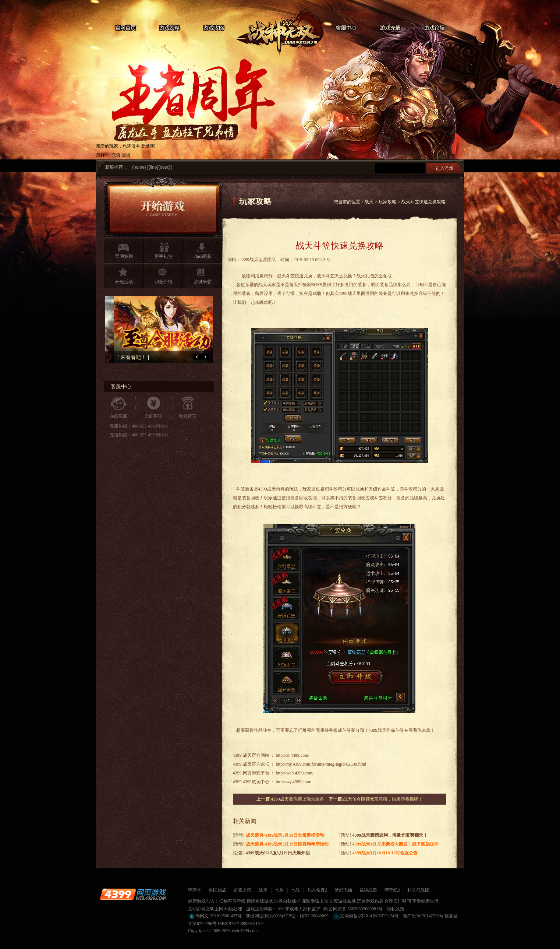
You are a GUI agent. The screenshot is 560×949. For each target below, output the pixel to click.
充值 (116, 155)
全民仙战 (217, 890)
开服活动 (124, 282)
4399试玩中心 (256, 782)
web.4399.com (245, 931)
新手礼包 (163, 256)
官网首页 (125, 28)
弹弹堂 (195, 890)
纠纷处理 (233, 909)
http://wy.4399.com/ (294, 782)
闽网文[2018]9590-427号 (215, 916)
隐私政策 (396, 909)
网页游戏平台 (256, 773)
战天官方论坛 (256, 764)
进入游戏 (444, 168)
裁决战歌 (368, 890)
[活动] (279, 835)
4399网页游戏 (133, 894)
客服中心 (346, 28)
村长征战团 (418, 890)
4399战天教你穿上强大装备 (298, 799)
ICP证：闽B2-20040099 (306, 916)
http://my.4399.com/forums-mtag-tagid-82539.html (321, 764)
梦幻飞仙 (343, 890)
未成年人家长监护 (303, 909)
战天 (280, 31)
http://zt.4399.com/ (293, 755)
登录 (145, 146)
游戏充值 (390, 28)
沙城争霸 (203, 282)
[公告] (271, 853)
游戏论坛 (435, 28)
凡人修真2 (317, 890)
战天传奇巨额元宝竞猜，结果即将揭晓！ (383, 799)
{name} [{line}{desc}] (152, 167)
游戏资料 (170, 28)
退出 (126, 155)
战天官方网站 (256, 755)
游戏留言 (188, 416)
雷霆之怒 (242, 890)
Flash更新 (202, 256)
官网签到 (124, 256)
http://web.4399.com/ (295, 773)
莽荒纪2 (392, 890)
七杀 (279, 890)
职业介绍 (163, 282)
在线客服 (118, 416)
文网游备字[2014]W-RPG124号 (366, 916)
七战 (295, 890)
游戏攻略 (214, 28)
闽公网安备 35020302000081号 (353, 909)
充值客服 (153, 416)
